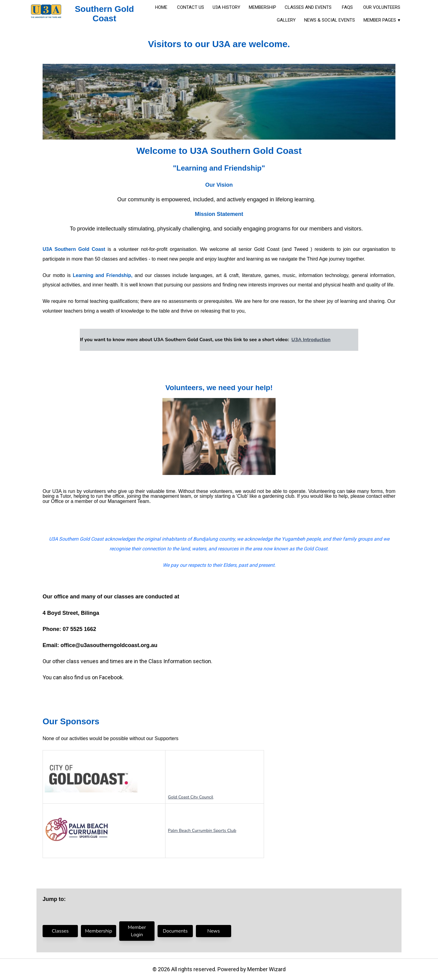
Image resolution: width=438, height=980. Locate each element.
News (213, 931)
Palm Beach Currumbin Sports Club (202, 831)
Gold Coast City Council (191, 797)
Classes (60, 931)
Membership (98, 931)
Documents (175, 931)
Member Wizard (266, 969)
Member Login (137, 931)
